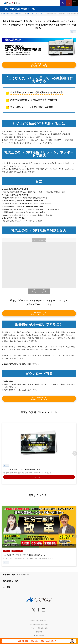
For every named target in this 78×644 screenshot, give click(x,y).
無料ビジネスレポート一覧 (35, 14)
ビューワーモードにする (39, 240)
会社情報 (7, 587)
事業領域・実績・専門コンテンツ (16, 575)
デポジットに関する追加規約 (39, 628)
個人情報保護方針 (39, 636)
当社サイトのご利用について (39, 620)
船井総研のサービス (11, 581)
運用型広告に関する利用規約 (39, 624)
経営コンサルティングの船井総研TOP (13, 14)
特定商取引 (39, 632)
